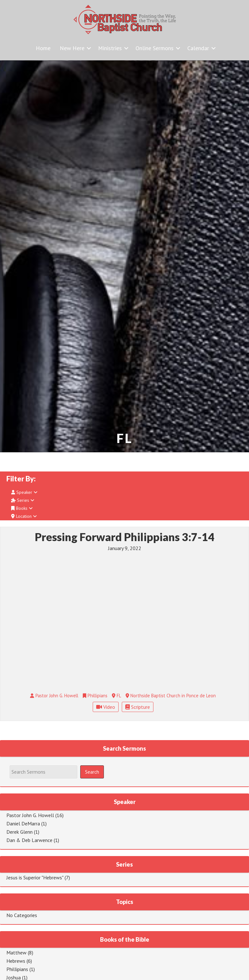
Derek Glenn (19, 832)
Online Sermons (155, 48)
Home (43, 48)
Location (24, 516)
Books (22, 508)
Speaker (24, 492)
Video (106, 707)
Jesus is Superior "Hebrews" (35, 877)
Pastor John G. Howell (30, 815)
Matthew (16, 953)
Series (23, 500)
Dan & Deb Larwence (29, 840)
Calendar (198, 48)
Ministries (110, 48)
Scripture (138, 707)
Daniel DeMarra (23, 823)
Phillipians (17, 969)
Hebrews (16, 961)
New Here (72, 48)
